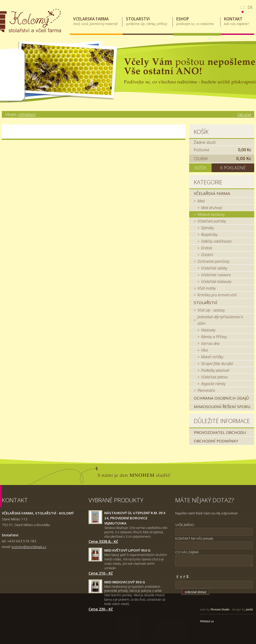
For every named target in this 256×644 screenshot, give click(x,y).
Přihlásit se (207, 621)
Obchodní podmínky (216, 441)
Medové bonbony (211, 214)
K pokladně (233, 168)
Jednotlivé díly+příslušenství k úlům (220, 320)
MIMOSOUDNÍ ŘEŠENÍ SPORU (222, 407)
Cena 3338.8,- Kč (103, 541)
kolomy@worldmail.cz (29, 547)
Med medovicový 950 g (125, 582)
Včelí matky (207, 288)
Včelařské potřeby (212, 221)
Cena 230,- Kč (101, 609)
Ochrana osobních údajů (221, 398)
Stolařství (206, 303)
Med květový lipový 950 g (127, 550)
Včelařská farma (212, 193)
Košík (201, 132)
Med (201, 201)
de (250, 7)
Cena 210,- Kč (101, 573)
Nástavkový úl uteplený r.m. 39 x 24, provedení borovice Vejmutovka (135, 518)
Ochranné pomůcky (213, 261)
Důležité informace (222, 421)
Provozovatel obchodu (220, 432)
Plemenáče (206, 390)
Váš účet (244, 114)
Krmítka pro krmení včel (217, 295)
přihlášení (27, 114)
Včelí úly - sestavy (211, 310)
